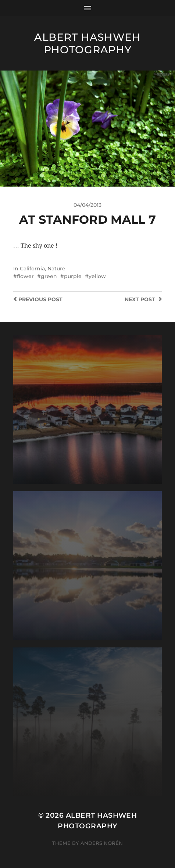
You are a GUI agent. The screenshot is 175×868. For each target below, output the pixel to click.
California (32, 269)
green (49, 276)
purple (73, 276)
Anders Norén (102, 843)
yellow (97, 276)
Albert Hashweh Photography (87, 43)
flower (25, 276)
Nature (56, 269)
